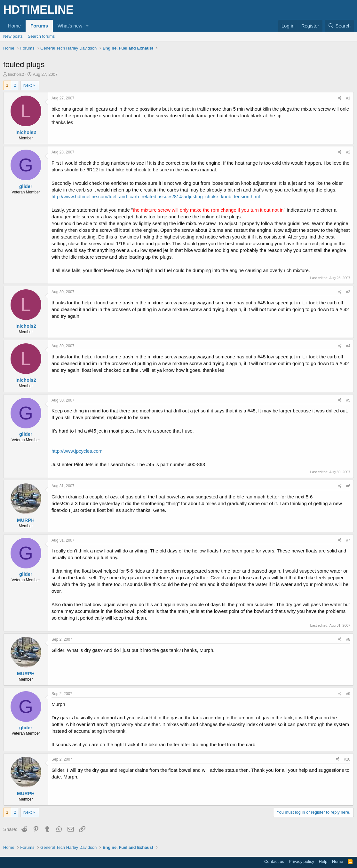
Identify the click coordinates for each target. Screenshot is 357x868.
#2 (348, 152)
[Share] (340, 98)
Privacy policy (301, 861)
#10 (347, 759)
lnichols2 (16, 74)
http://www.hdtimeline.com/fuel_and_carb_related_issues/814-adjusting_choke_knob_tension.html (156, 196)
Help (323, 861)
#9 (348, 694)
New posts (13, 36)
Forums (39, 26)
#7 (348, 540)
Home (14, 26)
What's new (70, 26)
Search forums (41, 36)
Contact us (274, 861)
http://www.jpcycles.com (77, 451)
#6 (348, 486)
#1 (348, 98)
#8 (348, 639)
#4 (348, 346)
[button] (87, 26)
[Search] (339, 26)
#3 (348, 292)
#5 (348, 400)
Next (28, 85)
